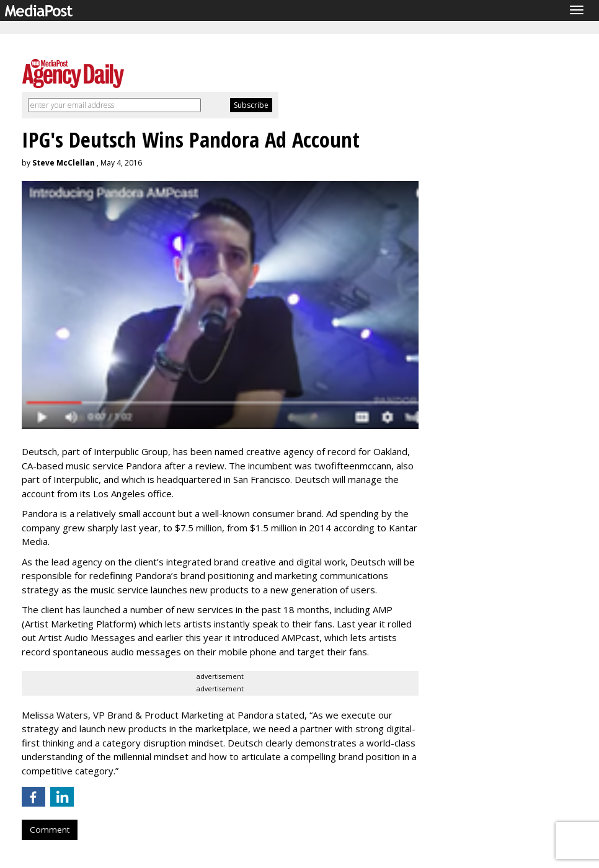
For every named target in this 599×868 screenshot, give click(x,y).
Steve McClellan (64, 163)
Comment (50, 830)
